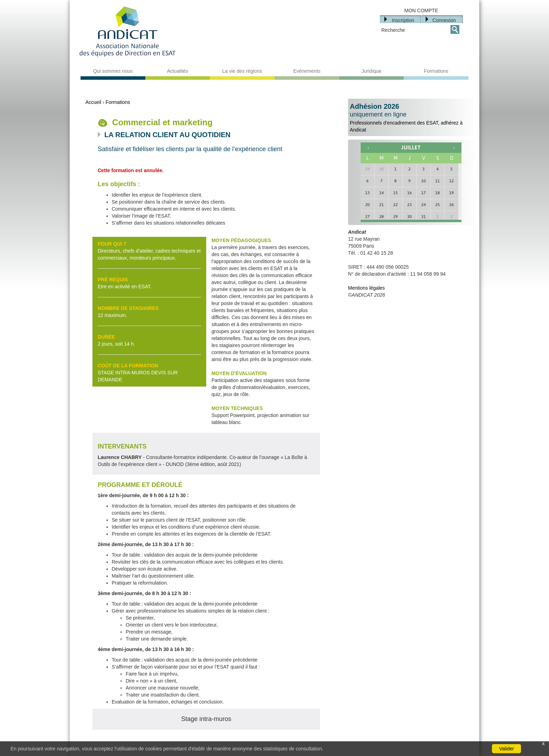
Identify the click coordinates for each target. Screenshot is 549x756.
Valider (506, 749)
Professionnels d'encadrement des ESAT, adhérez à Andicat (411, 118)
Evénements (307, 71)
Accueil (93, 102)
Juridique (372, 71)
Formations (436, 71)
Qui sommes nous (113, 71)
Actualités (178, 71)
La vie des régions (242, 71)
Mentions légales (366, 288)
